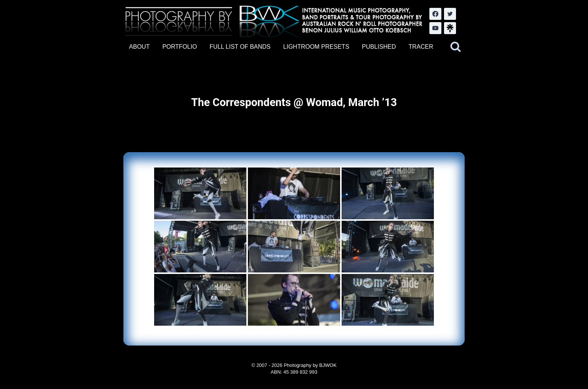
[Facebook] (435, 14)
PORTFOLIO (180, 47)
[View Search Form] (456, 47)
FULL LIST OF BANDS (240, 47)
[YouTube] (435, 28)
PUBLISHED (379, 47)
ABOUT (139, 47)
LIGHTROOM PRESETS (316, 47)
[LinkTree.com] (450, 28)
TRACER (421, 47)
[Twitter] (450, 14)
